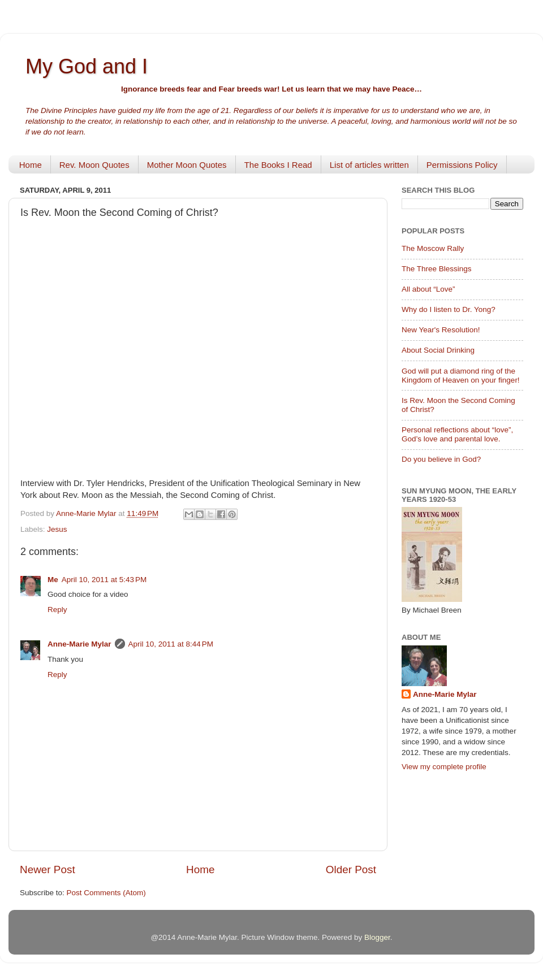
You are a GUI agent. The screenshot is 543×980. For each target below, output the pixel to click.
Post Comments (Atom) (106, 893)
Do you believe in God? (441, 459)
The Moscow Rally (433, 248)
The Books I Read (278, 165)
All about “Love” (428, 289)
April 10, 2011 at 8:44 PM (171, 644)
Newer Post (48, 870)
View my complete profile (444, 767)
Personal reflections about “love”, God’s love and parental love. (457, 434)
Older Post (351, 870)
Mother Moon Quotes (187, 165)
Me (53, 580)
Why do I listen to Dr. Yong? (449, 309)
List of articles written (369, 165)
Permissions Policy (462, 165)
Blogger (377, 937)
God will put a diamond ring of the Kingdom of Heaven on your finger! (461, 376)
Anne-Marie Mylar (79, 644)
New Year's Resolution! (441, 330)
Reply (57, 610)
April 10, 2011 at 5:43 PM (104, 580)
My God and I (87, 66)
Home (31, 165)
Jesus (57, 529)
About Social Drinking (438, 350)
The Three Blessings (437, 269)
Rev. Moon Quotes (94, 165)
